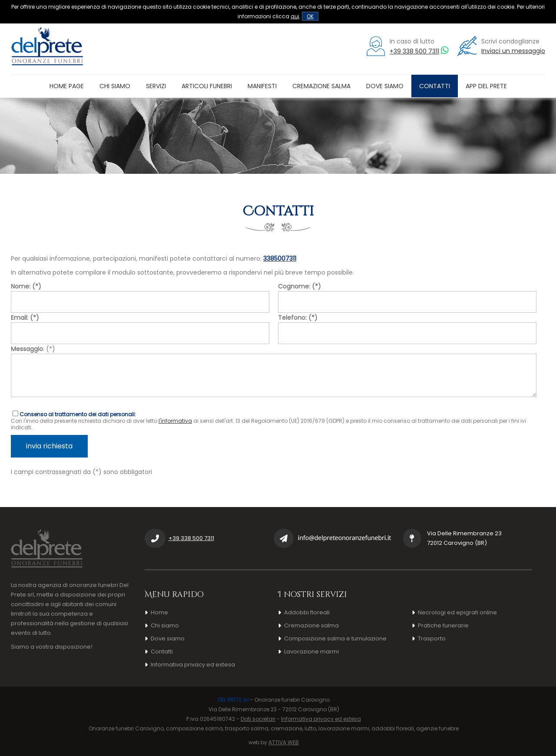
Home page (67, 86)
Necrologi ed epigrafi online (457, 612)
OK (310, 16)
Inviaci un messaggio (513, 51)
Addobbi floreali (307, 612)
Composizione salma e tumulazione (335, 638)
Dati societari (258, 719)
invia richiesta (49, 446)
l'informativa (175, 421)
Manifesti (262, 86)
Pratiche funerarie (443, 625)
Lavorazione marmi (311, 652)
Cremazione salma (321, 86)
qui (295, 16)
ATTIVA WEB (284, 742)
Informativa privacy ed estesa (193, 665)
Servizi (156, 86)
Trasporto (432, 638)
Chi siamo (115, 86)
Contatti (435, 86)
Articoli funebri (207, 86)
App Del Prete (486, 86)
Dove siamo (385, 86)
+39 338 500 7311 (414, 51)
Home (159, 612)
